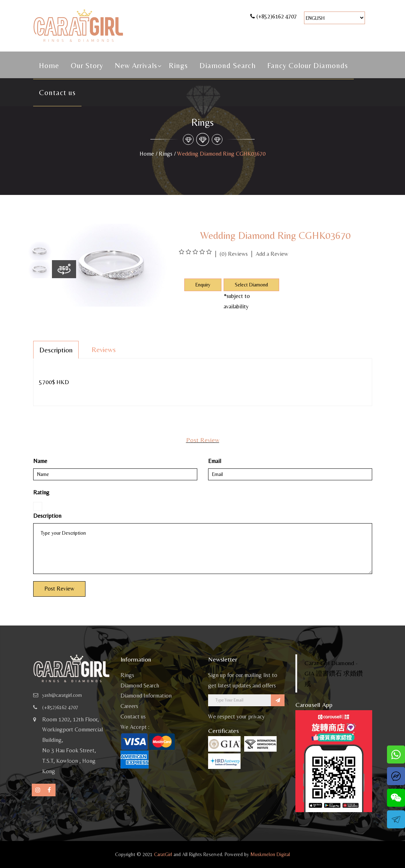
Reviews (104, 349)
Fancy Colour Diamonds (308, 66)
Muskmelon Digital (270, 854)
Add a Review (272, 254)
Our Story (87, 66)
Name (40, 461)
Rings (178, 66)
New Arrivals (136, 66)
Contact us (57, 93)
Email (215, 461)
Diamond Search (228, 66)
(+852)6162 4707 (277, 16)
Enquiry (203, 285)
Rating (41, 492)
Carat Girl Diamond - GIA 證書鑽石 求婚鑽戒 (334, 673)
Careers (129, 706)
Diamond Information (146, 696)
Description (56, 350)
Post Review (59, 589)
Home (49, 66)
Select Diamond (251, 285)
